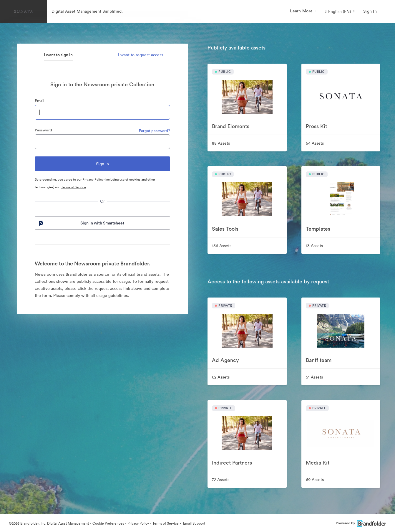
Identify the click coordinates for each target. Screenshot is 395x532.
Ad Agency (225, 360)
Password (43, 130)
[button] (340, 11)
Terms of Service (74, 187)
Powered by (361, 523)
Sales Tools (225, 229)
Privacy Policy (93, 179)
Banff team (319, 360)
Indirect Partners (232, 463)
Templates (318, 229)
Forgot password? (155, 131)
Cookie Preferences (108, 523)
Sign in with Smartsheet (81, 223)
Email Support (194, 523)
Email (39, 101)
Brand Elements (231, 126)
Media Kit (318, 463)
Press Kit (316, 126)
